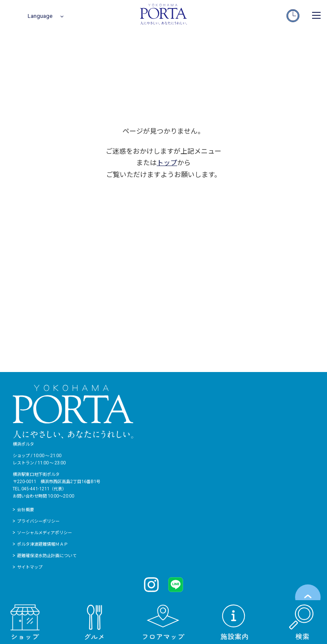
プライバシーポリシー (38, 521)
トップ (167, 163)
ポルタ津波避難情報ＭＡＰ (43, 544)
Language (40, 16)
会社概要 (26, 510)
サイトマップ (30, 567)
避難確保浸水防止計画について (47, 556)
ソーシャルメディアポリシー (44, 533)
